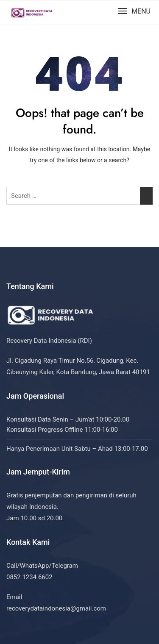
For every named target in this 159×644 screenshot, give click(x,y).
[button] (134, 11)
